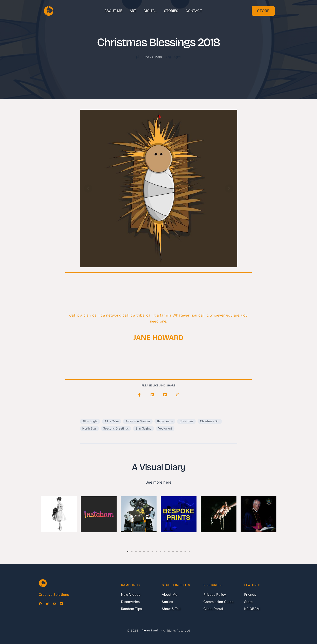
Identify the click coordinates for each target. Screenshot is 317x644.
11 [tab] (169, 549)
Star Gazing (143, 428)
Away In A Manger (138, 421)
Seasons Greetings (116, 428)
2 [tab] (132, 549)
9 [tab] (161, 549)
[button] (139, 395)
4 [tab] (140, 549)
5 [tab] (144, 549)
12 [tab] (173, 549)
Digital (177, 57)
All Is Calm (112, 421)
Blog (168, 57)
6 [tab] (148, 549)
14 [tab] (181, 549)
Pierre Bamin (150, 630)
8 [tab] (157, 549)
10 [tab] (165, 549)
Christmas (187, 421)
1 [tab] (128, 549)
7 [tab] (152, 549)
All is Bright (90, 421)
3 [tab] (136, 549)
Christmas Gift (210, 421)
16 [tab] (189, 549)
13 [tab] (177, 549)
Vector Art (165, 428)
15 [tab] (185, 549)
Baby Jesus (165, 421)
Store (263, 11)
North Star (89, 428)
